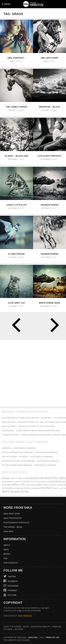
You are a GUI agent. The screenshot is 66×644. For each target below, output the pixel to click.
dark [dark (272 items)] (36, 482)
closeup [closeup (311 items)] (17, 482)
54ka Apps (8, 531)
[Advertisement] (33, 373)
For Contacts (11, 563)
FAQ (5, 558)
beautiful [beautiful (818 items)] (52, 478)
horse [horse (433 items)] (39, 485)
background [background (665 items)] (35, 478)
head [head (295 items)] (33, 485)
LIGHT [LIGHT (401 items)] (46, 485)
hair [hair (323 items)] (28, 485)
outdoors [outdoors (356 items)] (18, 488)
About (7, 545)
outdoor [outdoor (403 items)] (7, 488)
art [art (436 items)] (13, 478)
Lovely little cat (17, 205)
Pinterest (12, 590)
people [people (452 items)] (28, 488)
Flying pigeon (16, 254)
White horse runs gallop (49, 303)
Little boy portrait (49, 156)
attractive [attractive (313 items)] (20, 478)
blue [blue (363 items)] (4, 482)
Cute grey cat (16, 303)
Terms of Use (52, 637)
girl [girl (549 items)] (23, 485)
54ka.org (33, 637)
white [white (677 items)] (6, 492)
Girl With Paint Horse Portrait (50, 58)
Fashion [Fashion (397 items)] (6, 485)
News (6, 549)
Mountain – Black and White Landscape (50, 107)
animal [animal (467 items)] (6, 478)
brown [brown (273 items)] (10, 482)
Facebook (12, 581)
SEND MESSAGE (25, 616)
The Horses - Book (13, 527)
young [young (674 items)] (25, 492)
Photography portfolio (16, 522)
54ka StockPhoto (13, 518)
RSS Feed (19, 629)
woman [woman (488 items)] (15, 492)
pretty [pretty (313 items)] (56, 488)
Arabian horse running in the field (50, 205)
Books (7, 554)
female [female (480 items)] (15, 485)
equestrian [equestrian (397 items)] (55, 482)
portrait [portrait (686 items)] (46, 488)
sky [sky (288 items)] (61, 488)
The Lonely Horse (16, 107)
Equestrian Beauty (40, 627)
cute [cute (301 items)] (31, 482)
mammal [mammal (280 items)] (53, 485)
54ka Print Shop (12, 514)
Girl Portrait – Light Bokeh (16, 58)
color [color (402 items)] (25, 482)
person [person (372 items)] (36, 488)
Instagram (13, 586)
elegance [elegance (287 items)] (43, 482)
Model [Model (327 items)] (60, 485)
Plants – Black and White (17, 156)
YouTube (12, 595)
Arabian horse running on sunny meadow (50, 254)
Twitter (12, 577)
